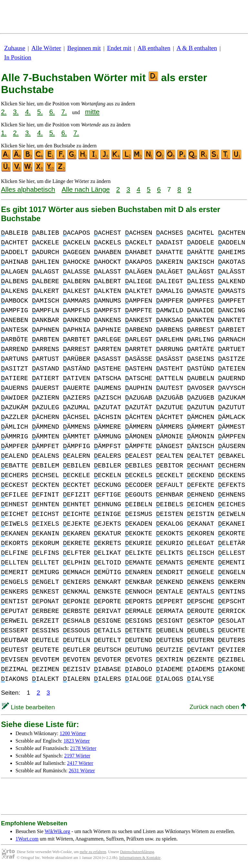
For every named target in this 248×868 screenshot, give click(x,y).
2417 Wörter (80, 763)
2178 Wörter (83, 748)
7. (64, 112)
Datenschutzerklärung (137, 852)
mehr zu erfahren (93, 852)
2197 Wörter (77, 756)
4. (28, 112)
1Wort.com (27, 839)
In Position (18, 57)
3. (16, 112)
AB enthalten (154, 48)
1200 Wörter (73, 733)
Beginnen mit (84, 48)
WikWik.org (57, 831)
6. (52, 112)
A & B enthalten (197, 48)
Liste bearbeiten (28, 707)
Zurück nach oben (218, 707)
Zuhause (15, 48)
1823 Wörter (77, 741)
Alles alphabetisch (28, 189)
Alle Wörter (46, 48)
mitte (92, 112)
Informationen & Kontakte (140, 858)
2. (4, 112)
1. (4, 133)
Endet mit (119, 48)
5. (40, 112)
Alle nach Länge (86, 189)
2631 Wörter (82, 771)
